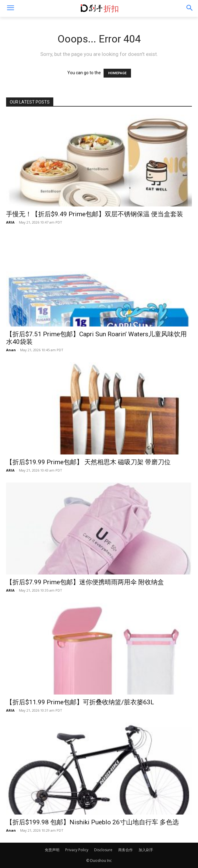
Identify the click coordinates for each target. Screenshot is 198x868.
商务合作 (126, 850)
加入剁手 (146, 850)
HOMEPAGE (117, 73)
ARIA (10, 222)
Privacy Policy (77, 850)
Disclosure (103, 850)
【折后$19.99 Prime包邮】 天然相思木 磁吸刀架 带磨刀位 (88, 462)
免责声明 (52, 850)
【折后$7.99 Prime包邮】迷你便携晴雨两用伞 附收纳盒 (85, 582)
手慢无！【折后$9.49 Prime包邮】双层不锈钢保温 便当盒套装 (95, 214)
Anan (11, 350)
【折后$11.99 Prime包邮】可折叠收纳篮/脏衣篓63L (80, 702)
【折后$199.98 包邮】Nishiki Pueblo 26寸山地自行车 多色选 (92, 822)
